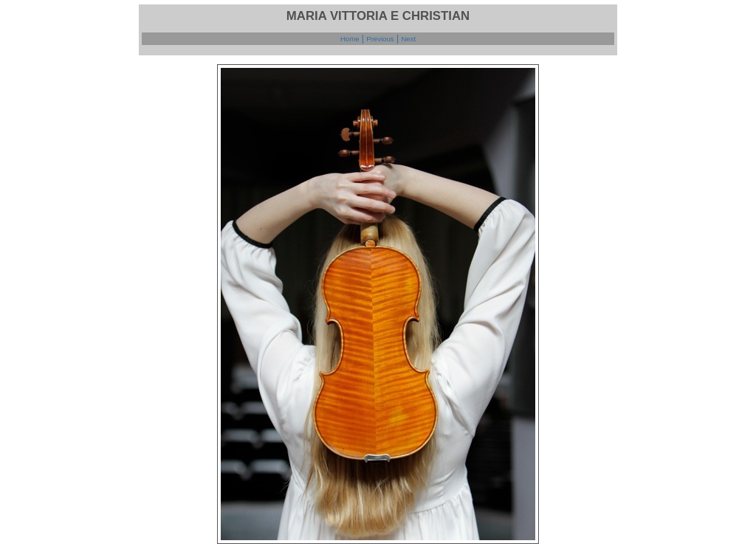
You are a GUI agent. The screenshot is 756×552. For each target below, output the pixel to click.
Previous (380, 39)
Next (408, 39)
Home (350, 39)
